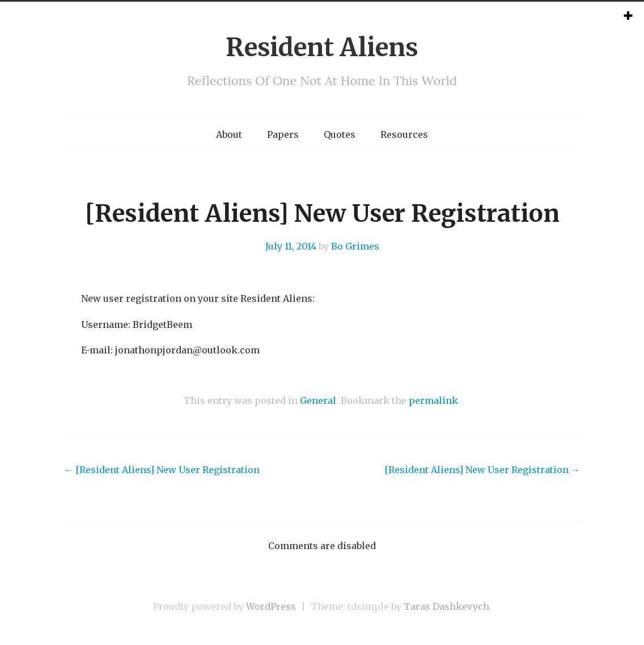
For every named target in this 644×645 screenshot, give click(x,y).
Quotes (340, 134)
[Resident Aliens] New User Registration (162, 470)
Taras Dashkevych (446, 606)
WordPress (271, 606)
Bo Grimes (355, 246)
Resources (404, 134)
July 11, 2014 (291, 246)
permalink (433, 401)
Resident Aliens (322, 47)
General (318, 401)
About (229, 134)
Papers (283, 134)
